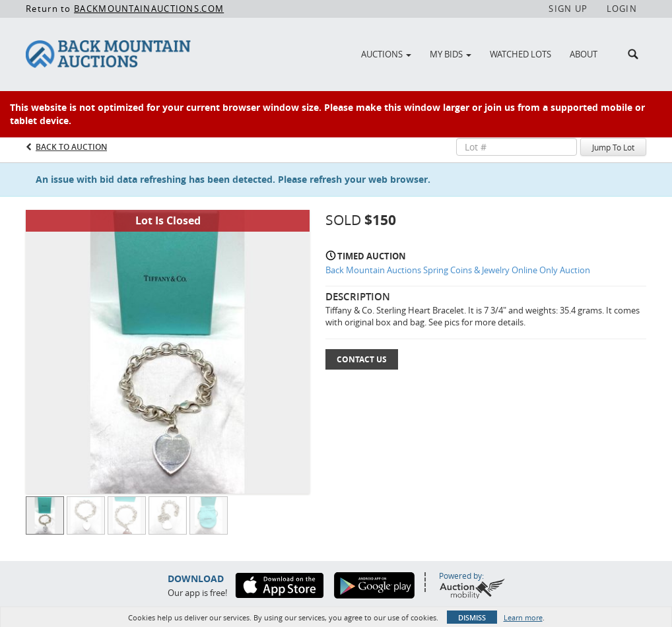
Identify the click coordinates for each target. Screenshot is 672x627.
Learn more (523, 617)
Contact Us (362, 359)
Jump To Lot (613, 147)
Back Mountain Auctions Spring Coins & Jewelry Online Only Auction (458, 270)
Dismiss (472, 617)
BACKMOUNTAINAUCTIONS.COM (149, 9)
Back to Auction (71, 147)
